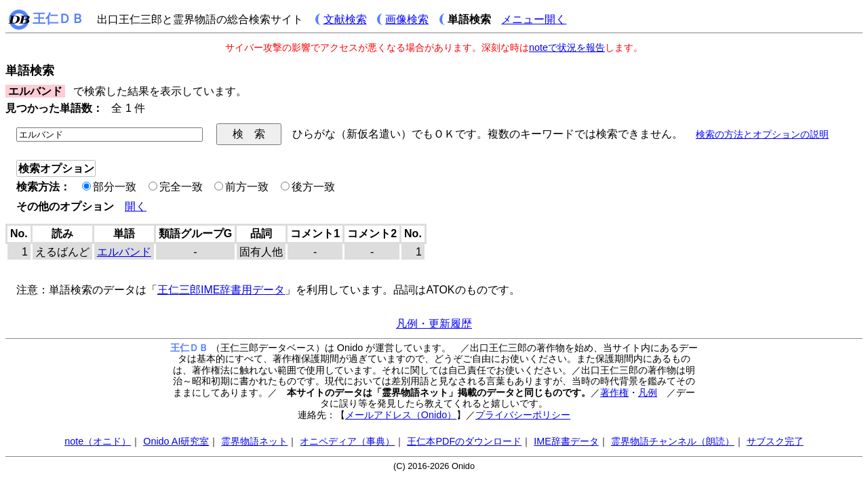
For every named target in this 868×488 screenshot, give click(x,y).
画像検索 (407, 19)
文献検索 (345, 19)
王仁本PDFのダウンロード (464, 441)
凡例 (648, 392)
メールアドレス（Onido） (401, 415)
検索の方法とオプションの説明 (762, 134)
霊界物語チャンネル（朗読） (673, 441)
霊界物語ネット (254, 441)
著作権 (614, 392)
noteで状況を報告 (567, 47)
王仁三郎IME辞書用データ (221, 290)
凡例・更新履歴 (434, 324)
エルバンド (124, 252)
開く (136, 206)
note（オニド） (98, 441)
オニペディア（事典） (347, 441)
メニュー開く (534, 19)
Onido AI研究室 (176, 441)
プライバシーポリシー (523, 415)
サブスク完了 (775, 441)
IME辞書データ (566, 441)
